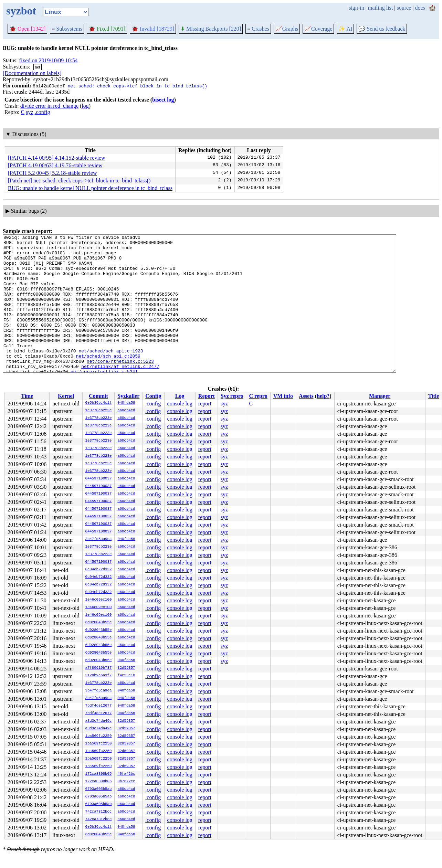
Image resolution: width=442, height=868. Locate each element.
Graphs (287, 29)
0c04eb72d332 (99, 570)
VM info (283, 396)
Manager (380, 396)
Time (27, 396)
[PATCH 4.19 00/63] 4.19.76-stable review (55, 165)
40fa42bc (126, 774)
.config (43, 112)
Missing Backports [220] (211, 29)
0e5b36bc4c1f (99, 403)
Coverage (318, 29)
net (38, 67)
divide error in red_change (49, 106)
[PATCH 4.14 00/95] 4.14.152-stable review (57, 158)
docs (420, 8)
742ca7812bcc (99, 812)
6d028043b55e (99, 623)
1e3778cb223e (99, 411)
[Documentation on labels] (32, 73)
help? (323, 396)
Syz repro (232, 396)
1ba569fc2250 (99, 736)
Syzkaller (128, 396)
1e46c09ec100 (99, 600)
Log (180, 396)
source (404, 8)
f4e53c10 (126, 676)
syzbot (21, 11)
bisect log (163, 100)
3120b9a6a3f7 (99, 676)
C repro (258, 396)
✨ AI (345, 29)
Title (434, 396)
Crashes (258, 29)
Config (153, 396)
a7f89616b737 (99, 668)
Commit (98, 396)
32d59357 (126, 668)
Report (207, 396)
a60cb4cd (126, 411)
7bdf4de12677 (99, 706)
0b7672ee (126, 782)
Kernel (66, 396)
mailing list (380, 8)
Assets (306, 396)
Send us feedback (382, 29)
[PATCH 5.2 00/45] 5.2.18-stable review (52, 173)
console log (180, 404)
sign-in (356, 8)
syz (29, 112)
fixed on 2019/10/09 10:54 (49, 60)
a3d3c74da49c (99, 721)
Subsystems (67, 29)
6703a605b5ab (99, 789)
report (205, 404)
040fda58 (126, 403)
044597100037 (99, 479)
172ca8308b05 (99, 774)
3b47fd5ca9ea (99, 539)
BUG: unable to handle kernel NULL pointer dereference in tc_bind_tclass (90, 188)
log (85, 106)
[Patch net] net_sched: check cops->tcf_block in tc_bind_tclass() (79, 181)
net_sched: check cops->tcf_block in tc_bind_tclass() (137, 86)
